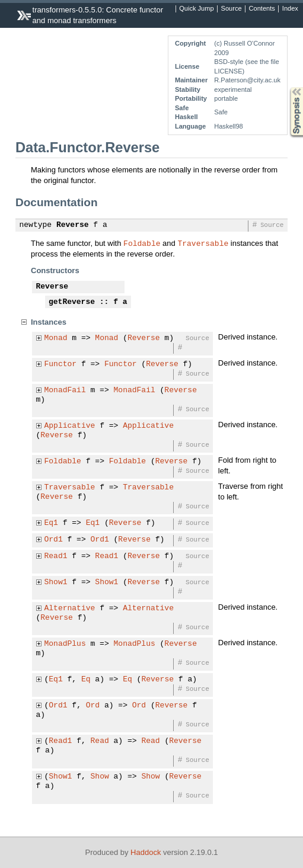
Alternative (70, 608)
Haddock (146, 852)
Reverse (73, 225)
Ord (93, 706)
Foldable (142, 243)
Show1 (56, 582)
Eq (86, 680)
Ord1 (54, 540)
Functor (61, 364)
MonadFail (65, 390)
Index (290, 9)
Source (232, 9)
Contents (262, 9)
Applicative (70, 426)
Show (100, 777)
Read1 (56, 556)
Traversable (203, 243)
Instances (49, 322)
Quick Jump (196, 9)
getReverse (72, 302)
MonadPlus (65, 644)
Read (100, 741)
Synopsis (287, 87)
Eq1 (51, 523)
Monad (56, 338)
